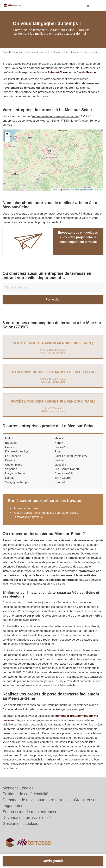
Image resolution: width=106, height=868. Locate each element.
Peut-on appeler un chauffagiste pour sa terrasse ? (46, 513)
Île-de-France (87, 72)
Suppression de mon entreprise (30, 812)
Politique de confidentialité (25, 794)
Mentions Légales (18, 788)
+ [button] (7, 134)
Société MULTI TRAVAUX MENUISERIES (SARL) (53, 343)
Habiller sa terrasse (25, 508)
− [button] (7, 139)
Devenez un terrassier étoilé (27, 818)
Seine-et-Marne (71, 52)
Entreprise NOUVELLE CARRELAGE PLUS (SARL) (53, 372)
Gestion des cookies (20, 824)
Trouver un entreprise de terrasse (29, 52)
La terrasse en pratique (28, 517)
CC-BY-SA (98, 190)
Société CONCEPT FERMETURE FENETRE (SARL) (53, 401)
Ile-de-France (54, 52)
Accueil (6, 52)
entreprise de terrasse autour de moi (55, 116)
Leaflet (54, 190)
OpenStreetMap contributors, (81, 190)
